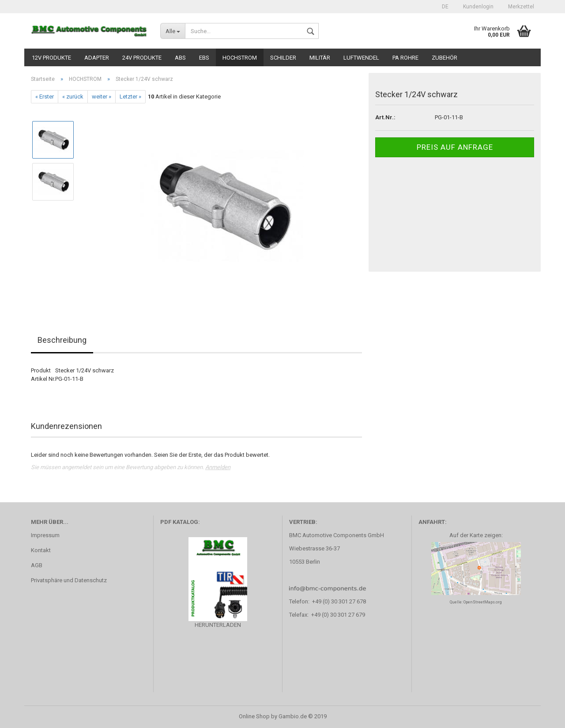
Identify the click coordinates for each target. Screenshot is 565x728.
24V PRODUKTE (142, 58)
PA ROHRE (405, 58)
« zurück (73, 97)
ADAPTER (97, 58)
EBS (204, 58)
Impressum (45, 535)
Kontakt (41, 550)
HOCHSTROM (240, 58)
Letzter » (130, 97)
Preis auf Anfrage (455, 147)
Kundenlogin (478, 7)
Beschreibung (62, 340)
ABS (180, 58)
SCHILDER (283, 58)
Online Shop (254, 716)
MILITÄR (320, 58)
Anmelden (218, 467)
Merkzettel (520, 7)
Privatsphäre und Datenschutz (69, 580)
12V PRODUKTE (51, 58)
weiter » (102, 97)
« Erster (45, 97)
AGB (37, 565)
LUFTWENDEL (361, 58)
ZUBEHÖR (444, 58)
